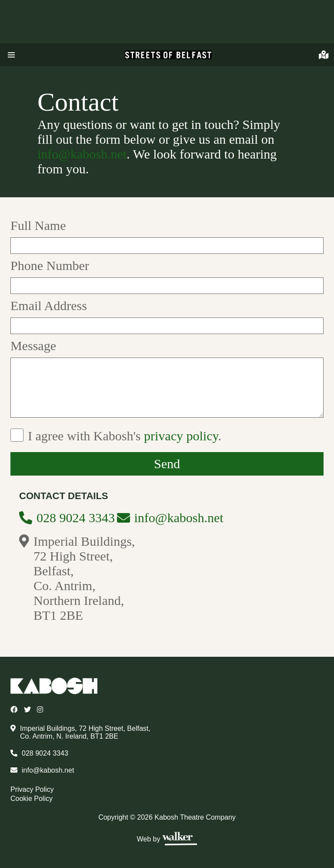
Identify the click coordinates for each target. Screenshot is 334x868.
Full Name (38, 225)
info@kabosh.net (82, 154)
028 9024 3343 (76, 518)
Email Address (49, 306)
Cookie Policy (32, 799)
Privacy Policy (32, 789)
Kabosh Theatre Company (195, 817)
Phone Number (50, 265)
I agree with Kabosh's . (125, 436)
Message (33, 346)
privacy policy (181, 436)
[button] (11, 55)
